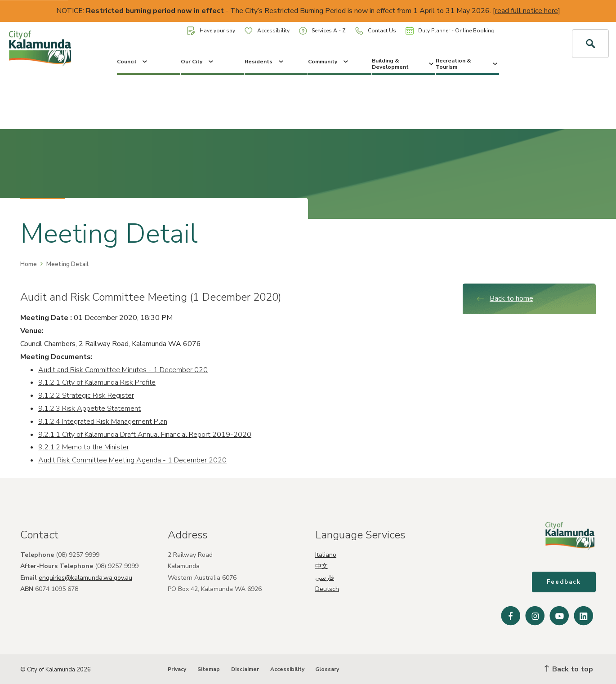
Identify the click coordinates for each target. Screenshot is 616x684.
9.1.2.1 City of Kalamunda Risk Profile (97, 382)
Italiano (326, 555)
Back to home (505, 298)
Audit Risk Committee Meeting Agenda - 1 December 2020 (132, 460)
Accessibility (267, 31)
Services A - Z (322, 31)
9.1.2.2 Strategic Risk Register (86, 395)
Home (29, 264)
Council (133, 62)
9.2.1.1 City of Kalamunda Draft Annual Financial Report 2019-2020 (145, 435)
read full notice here (527, 11)
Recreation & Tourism (467, 64)
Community (329, 62)
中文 (321, 566)
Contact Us (376, 31)
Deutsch (327, 589)
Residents (265, 62)
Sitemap (209, 669)
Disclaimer (245, 669)
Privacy (177, 669)
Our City (198, 62)
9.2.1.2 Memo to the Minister (84, 447)
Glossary (327, 669)
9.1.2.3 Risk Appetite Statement (89, 409)
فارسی (325, 578)
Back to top (569, 669)
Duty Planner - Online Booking (450, 31)
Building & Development (404, 64)
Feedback (564, 582)
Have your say (211, 31)
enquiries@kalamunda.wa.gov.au (85, 578)
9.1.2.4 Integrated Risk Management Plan (103, 422)
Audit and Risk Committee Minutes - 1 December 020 (123, 370)
